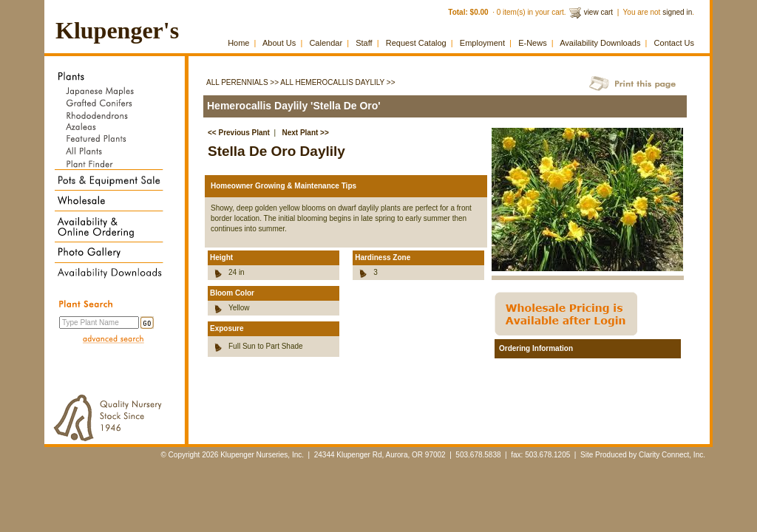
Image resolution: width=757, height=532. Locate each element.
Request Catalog (416, 43)
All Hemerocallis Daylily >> (337, 82)
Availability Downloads (600, 43)
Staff (364, 43)
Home (238, 43)
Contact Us (674, 43)
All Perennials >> (242, 82)
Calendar (326, 43)
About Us (279, 43)
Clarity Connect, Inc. (672, 455)
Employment (482, 43)
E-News (533, 43)
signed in (677, 12)
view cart (598, 12)
